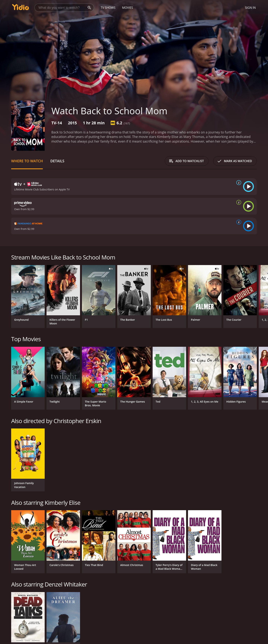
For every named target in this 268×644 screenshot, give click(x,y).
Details (57, 161)
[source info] (238, 183)
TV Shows (108, 8)
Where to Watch (27, 161)
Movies (128, 8)
